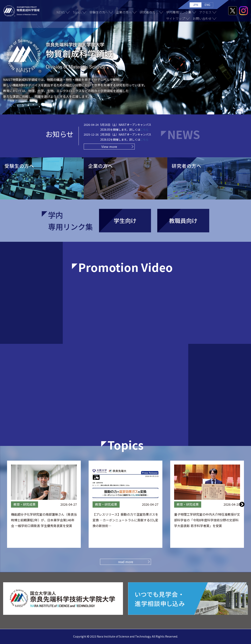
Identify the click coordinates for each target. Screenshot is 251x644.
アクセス (205, 12)
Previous (9, 504)
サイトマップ (176, 18)
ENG (207, 5)
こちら (144, 130)
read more (126, 562)
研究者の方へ (149, 12)
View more (109, 147)
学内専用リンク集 (179, 12)
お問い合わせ (202, 18)
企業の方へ (124, 12)
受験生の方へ (99, 12)
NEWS (61, 12)
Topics (77, 12)
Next (242, 504)
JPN (196, 5)
